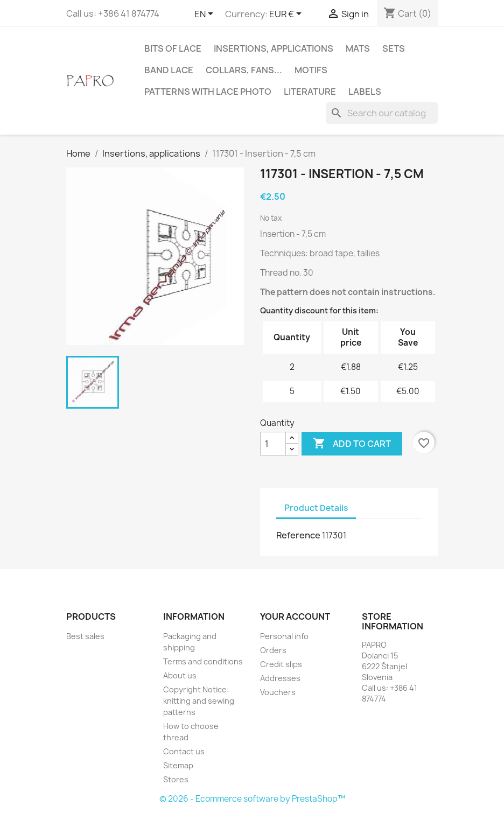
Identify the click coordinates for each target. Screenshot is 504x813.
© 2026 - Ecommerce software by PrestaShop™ (252, 799)
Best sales (85, 636)
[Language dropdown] (206, 15)
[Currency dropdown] (287, 15)
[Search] (382, 113)
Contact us (184, 751)
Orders (273, 650)
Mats (358, 48)
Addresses (280, 678)
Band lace (169, 70)
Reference (298, 535)
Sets (394, 48)
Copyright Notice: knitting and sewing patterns (199, 701)
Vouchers (278, 692)
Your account (295, 616)
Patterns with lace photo (208, 92)
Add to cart (352, 444)
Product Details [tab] (316, 508)
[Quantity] (273, 444)
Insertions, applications (274, 48)
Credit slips (281, 664)
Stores (176, 779)
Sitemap (178, 765)
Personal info (284, 636)
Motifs (311, 70)
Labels (365, 92)
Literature (310, 92)
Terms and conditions (203, 661)
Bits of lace (173, 48)
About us (180, 675)
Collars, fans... (244, 70)
